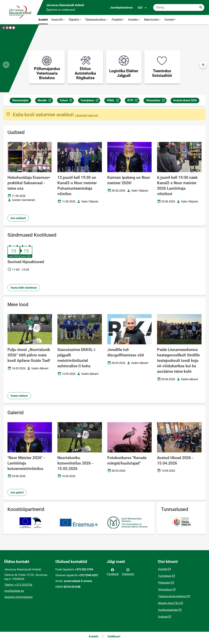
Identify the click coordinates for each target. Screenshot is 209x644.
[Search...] (201, 7)
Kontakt (171, 20)
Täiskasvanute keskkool (172, 596)
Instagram (128, 572)
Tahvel (67, 101)
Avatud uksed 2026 (185, 100)
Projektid (118, 20)
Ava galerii (17, 492)
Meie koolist (153, 20)
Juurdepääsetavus (121, 8)
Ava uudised (18, 218)
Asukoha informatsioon (19, 597)
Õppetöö (75, 20)
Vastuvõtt (58, 20)
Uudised (163, 617)
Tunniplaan (90, 101)
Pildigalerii (164, 583)
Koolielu (135, 20)
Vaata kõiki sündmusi (24, 288)
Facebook (113, 572)
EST (142, 8)
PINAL (114, 101)
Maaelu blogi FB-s (169, 603)
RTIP (133, 101)
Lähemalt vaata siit (87, 115)
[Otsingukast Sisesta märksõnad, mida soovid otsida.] (179, 7)
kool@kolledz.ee (14, 591)
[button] (7, 28)
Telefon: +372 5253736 (18, 585)
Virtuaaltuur (156, 101)
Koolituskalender (168, 610)
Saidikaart (114, 636)
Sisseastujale (20, 100)
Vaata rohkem (19, 396)
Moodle (45, 101)
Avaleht (43, 20)
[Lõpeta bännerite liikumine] (3, 28)
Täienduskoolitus (97, 20)
